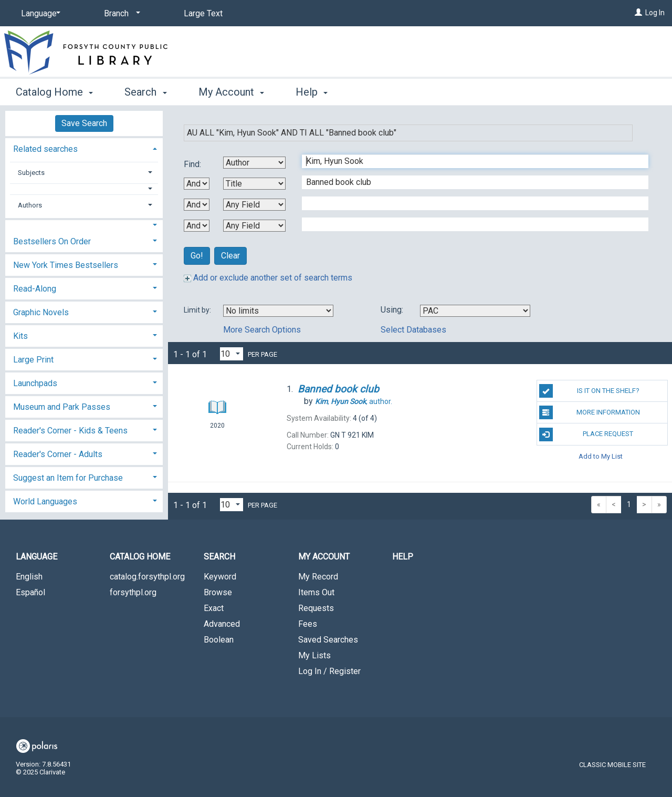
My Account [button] (231, 92)
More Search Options (262, 330)
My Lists (314, 655)
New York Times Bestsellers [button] (66, 265)
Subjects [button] (31, 173)
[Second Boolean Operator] (197, 205)
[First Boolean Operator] (197, 184)
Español (30, 592)
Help (403, 557)
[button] (84, 189)
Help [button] (312, 92)
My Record (318, 577)
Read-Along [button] (35, 289)
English (29, 577)
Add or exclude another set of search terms (268, 278)
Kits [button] (20, 336)
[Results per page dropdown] (232, 354)
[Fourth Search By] (254, 226)
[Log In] (638, 13)
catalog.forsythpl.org (147, 577)
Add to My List (601, 456)
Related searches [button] (45, 149)
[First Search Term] (470, 161)
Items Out (316, 592)
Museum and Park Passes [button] (62, 407)
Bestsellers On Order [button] (52, 241)
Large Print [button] (33, 360)
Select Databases (413, 330)
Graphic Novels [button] (41, 312)
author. (354, 401)
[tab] (84, 148)
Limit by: (198, 310)
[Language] (39, 14)
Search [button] (145, 92)
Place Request (586, 434)
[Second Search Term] (470, 182)
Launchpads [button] (35, 383)
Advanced (222, 624)
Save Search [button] (84, 123)
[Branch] (120, 14)
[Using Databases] (475, 311)
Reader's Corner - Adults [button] (58, 454)
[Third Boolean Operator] (197, 226)
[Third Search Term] (470, 203)
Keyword (220, 577)
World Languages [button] (45, 501)
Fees (308, 624)
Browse (218, 592)
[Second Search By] (254, 184)
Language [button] (36, 557)
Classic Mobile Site (612, 765)
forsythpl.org (133, 592)
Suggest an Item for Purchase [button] (68, 478)
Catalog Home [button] (54, 92)
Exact (214, 608)
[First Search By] (254, 163)
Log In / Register (329, 671)
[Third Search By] (254, 205)
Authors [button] (30, 205)
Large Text (203, 13)
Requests (316, 608)
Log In (655, 13)
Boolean (219, 640)
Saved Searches (328, 640)
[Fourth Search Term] (470, 224)
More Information (590, 412)
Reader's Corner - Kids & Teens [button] (70, 431)
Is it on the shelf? (589, 391)
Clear (230, 256)
